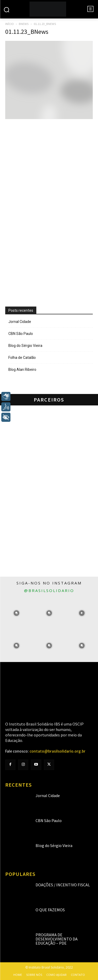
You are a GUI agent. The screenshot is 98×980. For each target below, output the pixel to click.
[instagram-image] (16, 613)
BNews (24, 24)
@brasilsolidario (49, 590)
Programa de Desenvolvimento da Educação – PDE (57, 939)
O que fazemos (50, 910)
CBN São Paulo (21, 334)
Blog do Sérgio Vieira (25, 346)
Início (10, 24)
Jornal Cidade (20, 322)
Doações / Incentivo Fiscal (63, 885)
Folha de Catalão (22, 358)
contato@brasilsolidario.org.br (57, 751)
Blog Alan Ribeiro (22, 370)
